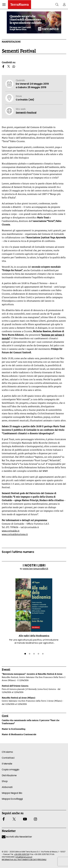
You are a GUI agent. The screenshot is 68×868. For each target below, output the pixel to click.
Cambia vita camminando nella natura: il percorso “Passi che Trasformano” (31, 722)
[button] (4, 5)
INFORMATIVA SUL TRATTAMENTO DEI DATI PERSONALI (24, 860)
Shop (5, 781)
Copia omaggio (11, 770)
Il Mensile (7, 764)
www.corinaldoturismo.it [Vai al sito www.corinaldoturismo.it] (15, 534)
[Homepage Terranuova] (20, 5)
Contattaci (8, 758)
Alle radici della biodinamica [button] (34, 636)
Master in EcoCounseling (14, 729)
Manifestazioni (11, 42)
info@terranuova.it (24, 857)
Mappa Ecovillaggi (12, 799)
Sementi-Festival (26, 113)
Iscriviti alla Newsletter (17, 837)
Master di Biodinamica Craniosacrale (19, 734)
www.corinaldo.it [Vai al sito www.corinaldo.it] (11, 531)
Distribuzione (9, 775)
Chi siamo (7, 752)
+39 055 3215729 (21, 854)
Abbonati (7, 787)
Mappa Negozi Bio (12, 793)
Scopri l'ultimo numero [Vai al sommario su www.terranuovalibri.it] (18, 552)
